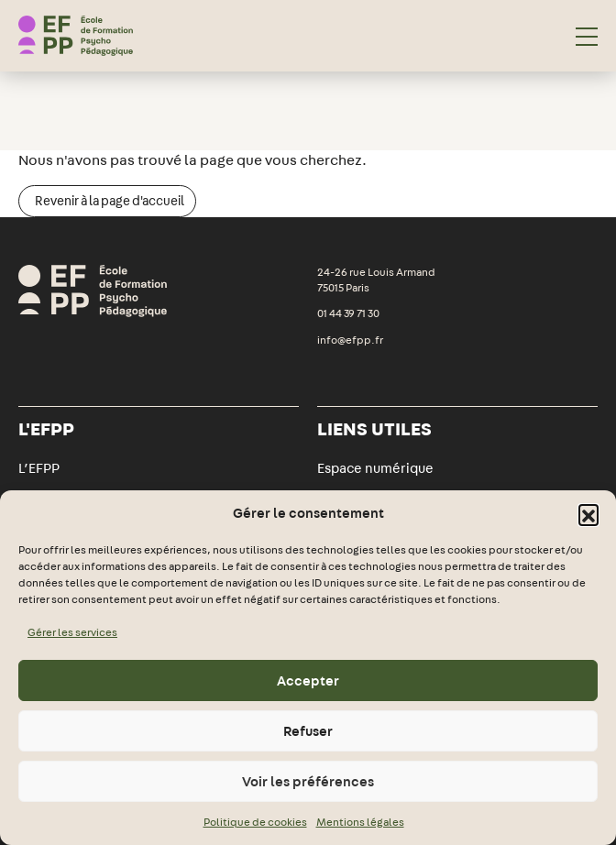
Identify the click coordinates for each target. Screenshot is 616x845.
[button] (588, 514)
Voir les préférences (308, 782)
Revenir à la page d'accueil (110, 201)
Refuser (308, 731)
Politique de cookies (255, 822)
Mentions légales (360, 822)
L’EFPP (39, 468)
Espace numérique (375, 468)
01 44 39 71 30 (348, 313)
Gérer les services (72, 632)
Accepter (308, 681)
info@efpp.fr (350, 340)
